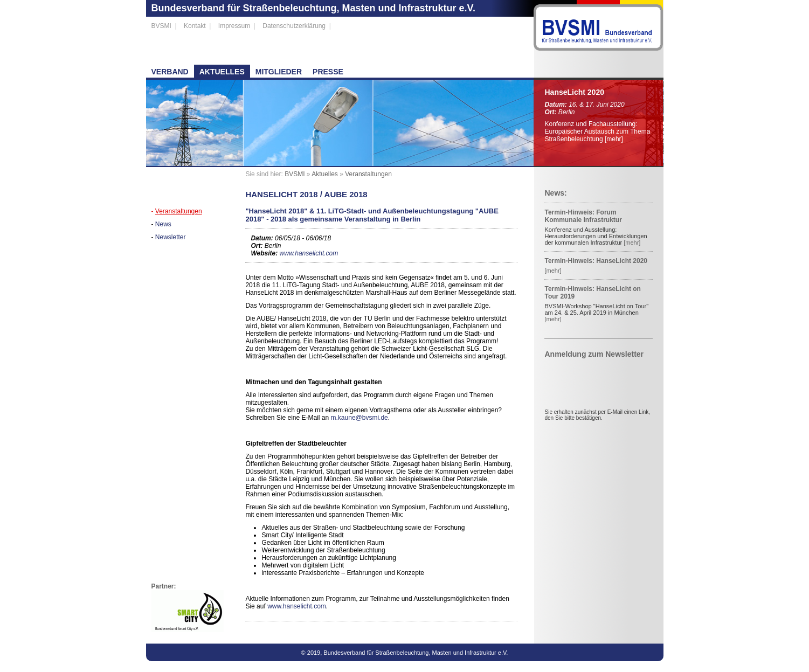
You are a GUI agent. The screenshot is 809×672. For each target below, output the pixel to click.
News (163, 224)
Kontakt (195, 26)
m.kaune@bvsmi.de (359, 418)
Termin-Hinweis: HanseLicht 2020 (596, 261)
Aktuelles (222, 72)
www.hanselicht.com (309, 253)
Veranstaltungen (179, 211)
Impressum (234, 26)
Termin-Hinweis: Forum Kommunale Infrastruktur (583, 216)
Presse (328, 72)
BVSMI (161, 26)
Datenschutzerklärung (294, 26)
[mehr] (614, 139)
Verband (170, 72)
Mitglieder (279, 72)
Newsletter (171, 237)
